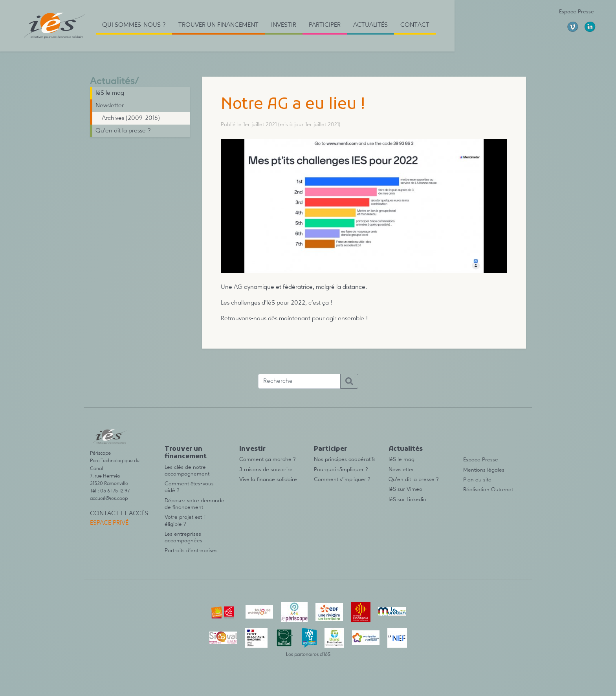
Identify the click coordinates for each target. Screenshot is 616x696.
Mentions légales (484, 470)
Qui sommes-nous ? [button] (134, 25)
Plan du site (477, 480)
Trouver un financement (186, 453)
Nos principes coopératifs (345, 459)
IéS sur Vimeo (405, 489)
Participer (330, 449)
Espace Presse (577, 12)
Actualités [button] (370, 25)
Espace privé (109, 523)
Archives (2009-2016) (131, 118)
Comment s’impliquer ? (342, 479)
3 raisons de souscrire (266, 470)
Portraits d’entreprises (191, 551)
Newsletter (110, 106)
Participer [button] (325, 25)
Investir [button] (284, 25)
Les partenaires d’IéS (308, 655)
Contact (415, 25)
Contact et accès (119, 514)
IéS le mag (110, 93)
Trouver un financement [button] (218, 25)
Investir (252, 449)
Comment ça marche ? (268, 459)
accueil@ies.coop (109, 499)
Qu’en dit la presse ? (123, 131)
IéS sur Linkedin (407, 500)
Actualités (112, 82)
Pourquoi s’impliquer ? (341, 470)
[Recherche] (299, 381)
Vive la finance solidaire (268, 479)
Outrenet (502, 490)
